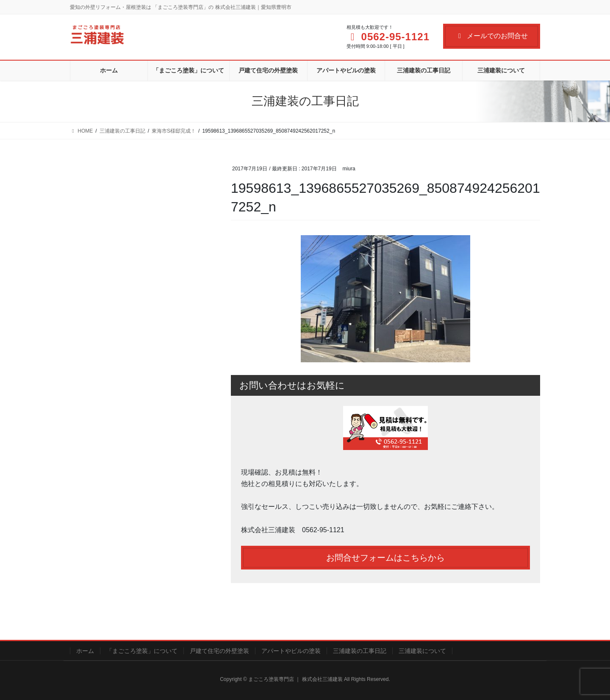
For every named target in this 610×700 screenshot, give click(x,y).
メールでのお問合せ (492, 36)
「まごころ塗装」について (142, 651)
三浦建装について (422, 651)
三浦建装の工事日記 (360, 651)
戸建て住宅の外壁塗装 (219, 651)
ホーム (85, 651)
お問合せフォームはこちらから (385, 558)
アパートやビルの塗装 (291, 651)
